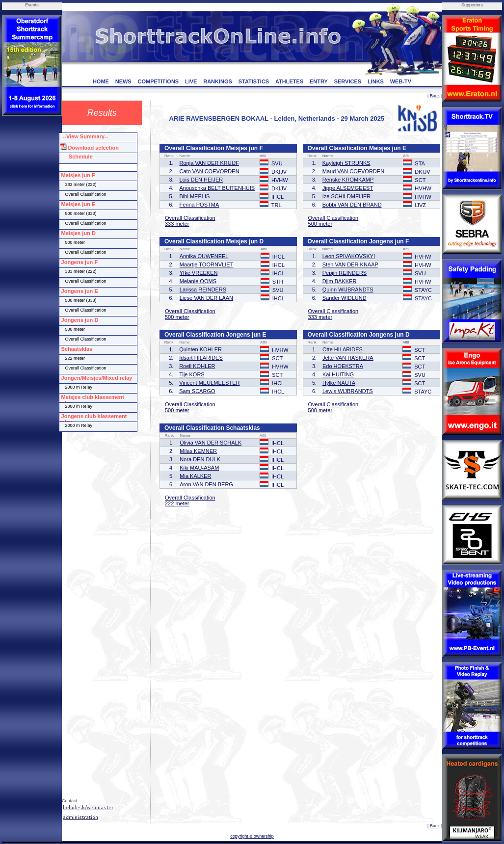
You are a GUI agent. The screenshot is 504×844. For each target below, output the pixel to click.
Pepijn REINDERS (345, 273)
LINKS (376, 81)
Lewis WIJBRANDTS (348, 391)
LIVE (191, 81)
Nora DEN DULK (200, 459)
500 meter (320, 224)
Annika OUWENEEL (204, 256)
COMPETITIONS (158, 81)
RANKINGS (218, 81)
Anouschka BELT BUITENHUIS (217, 188)
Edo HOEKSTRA (343, 366)
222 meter (177, 503)
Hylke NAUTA (339, 383)
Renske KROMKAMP (348, 180)
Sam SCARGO (197, 391)
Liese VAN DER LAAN (206, 298)
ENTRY (319, 81)
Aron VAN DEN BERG (206, 484)
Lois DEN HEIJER (201, 180)
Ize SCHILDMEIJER (346, 196)
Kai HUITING (338, 374)
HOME (101, 81)
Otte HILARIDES (343, 349)
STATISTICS (254, 81)
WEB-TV (401, 81)
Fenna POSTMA (199, 205)
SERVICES (348, 81)
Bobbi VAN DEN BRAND (352, 205)
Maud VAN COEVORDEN (353, 171)
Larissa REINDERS (203, 290)
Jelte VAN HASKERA (348, 358)
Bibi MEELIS (195, 196)
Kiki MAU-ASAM (199, 468)
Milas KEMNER (198, 451)
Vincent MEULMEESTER (209, 383)
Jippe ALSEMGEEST (348, 188)
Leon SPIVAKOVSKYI (349, 256)
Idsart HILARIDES (201, 358)
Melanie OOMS (198, 281)
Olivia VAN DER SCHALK (211, 443)
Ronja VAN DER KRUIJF (209, 163)
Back (435, 96)
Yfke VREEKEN (199, 273)
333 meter (177, 224)
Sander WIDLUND (345, 298)
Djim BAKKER (340, 281)
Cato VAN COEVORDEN (210, 171)
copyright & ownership (252, 836)
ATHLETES (289, 81)
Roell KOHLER (197, 366)
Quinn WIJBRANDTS (348, 290)
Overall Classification (190, 218)
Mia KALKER (195, 476)
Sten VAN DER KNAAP (350, 264)
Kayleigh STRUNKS (346, 163)
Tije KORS (192, 374)
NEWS (123, 81)
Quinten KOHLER (200, 349)
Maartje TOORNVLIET (207, 264)
